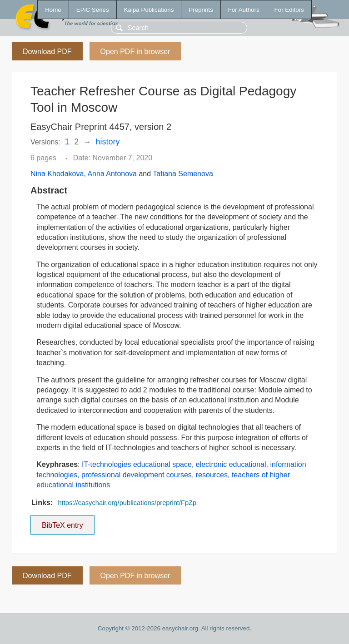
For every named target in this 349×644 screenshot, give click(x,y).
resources (212, 475)
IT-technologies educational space (137, 464)
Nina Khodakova (57, 174)
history (108, 142)
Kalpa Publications (149, 10)
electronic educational (231, 464)
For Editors (289, 10)
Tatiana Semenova (183, 174)
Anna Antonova (112, 174)
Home (53, 10)
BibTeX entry (62, 522)
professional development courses (137, 475)
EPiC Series (93, 10)
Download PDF (47, 52)
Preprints (201, 10)
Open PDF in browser (135, 52)
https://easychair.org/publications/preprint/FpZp (127, 503)
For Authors (244, 10)
